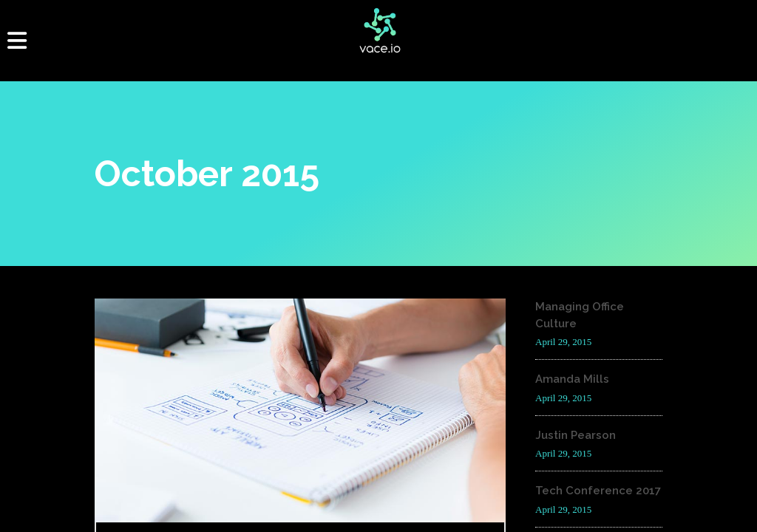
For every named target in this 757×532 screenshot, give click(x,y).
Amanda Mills (572, 379)
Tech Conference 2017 (598, 491)
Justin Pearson (576, 435)
